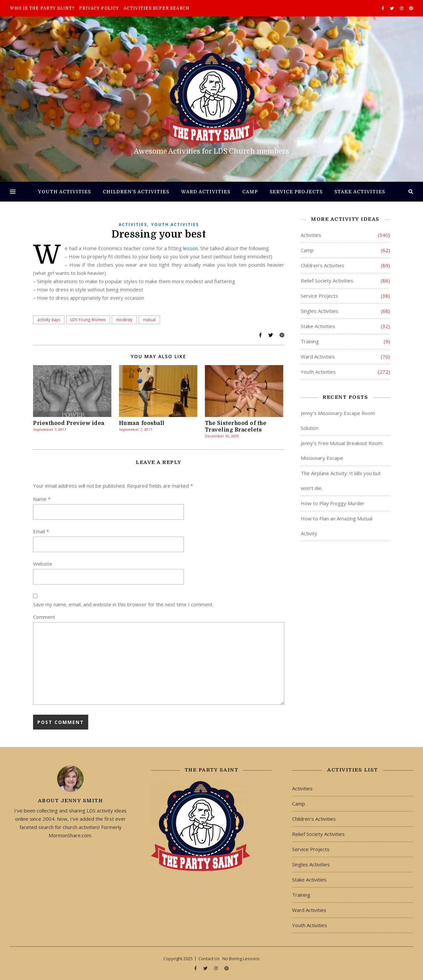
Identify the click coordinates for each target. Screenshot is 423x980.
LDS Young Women (88, 320)
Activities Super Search (156, 8)
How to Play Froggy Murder (333, 503)
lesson (191, 248)
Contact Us (209, 959)
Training (310, 341)
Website (43, 564)
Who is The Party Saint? (42, 8)
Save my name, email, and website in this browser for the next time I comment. (123, 604)
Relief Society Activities (327, 281)
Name (42, 499)
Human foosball (142, 423)
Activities (133, 225)
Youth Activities (64, 192)
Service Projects (296, 192)
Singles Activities (320, 311)
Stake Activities (360, 192)
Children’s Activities (136, 192)
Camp (250, 192)
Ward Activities (206, 192)
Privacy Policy (99, 8)
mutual (149, 320)
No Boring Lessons (241, 959)
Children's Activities (323, 265)
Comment (44, 617)
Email (41, 531)
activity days (49, 320)
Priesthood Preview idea (69, 423)
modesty (124, 320)
